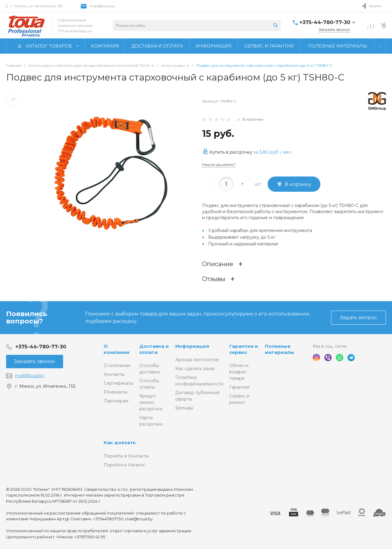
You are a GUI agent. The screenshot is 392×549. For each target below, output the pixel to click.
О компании (117, 349)
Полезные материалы (280, 349)
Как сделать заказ (195, 369)
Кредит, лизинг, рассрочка (151, 402)
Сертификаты (118, 383)
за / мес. (273, 152)
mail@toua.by (102, 6)
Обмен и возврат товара (239, 372)
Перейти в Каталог (124, 465)
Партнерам (116, 401)
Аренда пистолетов (197, 360)
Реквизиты (116, 392)
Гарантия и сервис (244, 349)
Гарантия (239, 387)
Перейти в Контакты (126, 456)
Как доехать (120, 442)
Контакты (114, 374)
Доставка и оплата (154, 349)
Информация (192, 346)
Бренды (184, 408)
